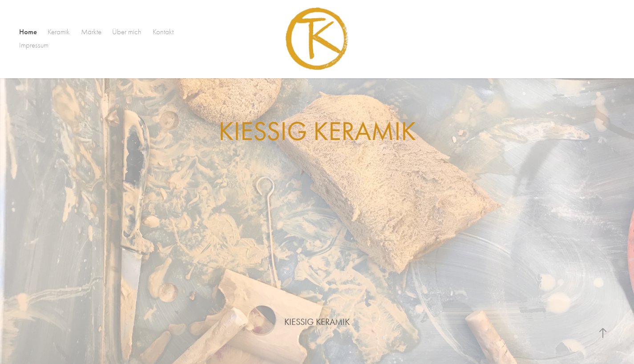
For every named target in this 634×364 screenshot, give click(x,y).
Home (28, 32)
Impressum (34, 45)
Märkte (91, 32)
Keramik (59, 32)
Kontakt (163, 32)
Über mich (127, 32)
